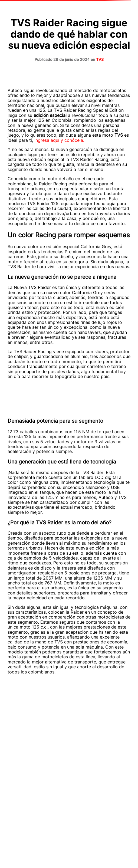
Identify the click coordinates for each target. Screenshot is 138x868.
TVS (100, 59)
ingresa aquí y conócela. (60, 140)
